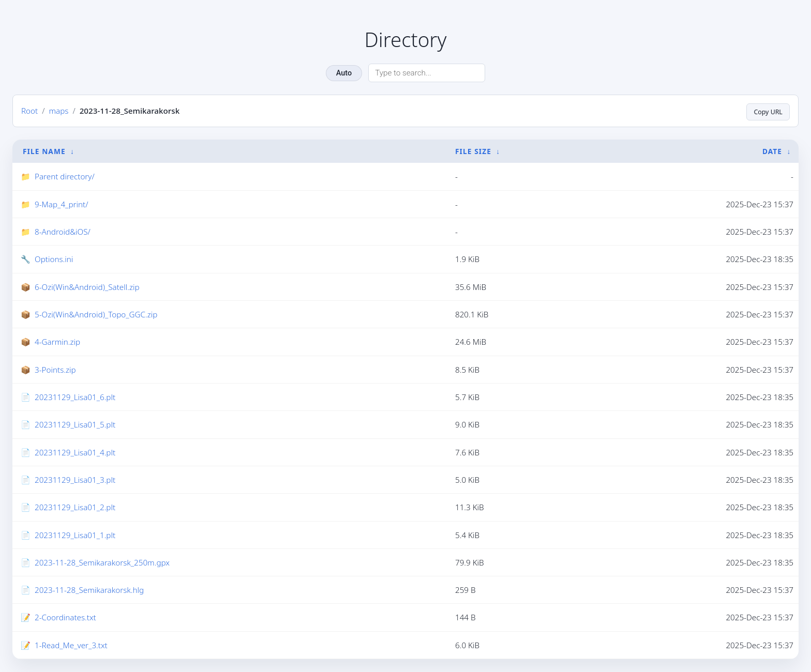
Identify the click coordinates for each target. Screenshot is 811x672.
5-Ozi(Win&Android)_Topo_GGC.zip (96, 315)
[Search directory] (427, 73)
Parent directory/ (65, 177)
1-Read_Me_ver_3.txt (71, 646)
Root (29, 111)
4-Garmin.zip (57, 342)
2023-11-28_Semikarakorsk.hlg (89, 590)
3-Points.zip (55, 370)
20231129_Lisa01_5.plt (75, 425)
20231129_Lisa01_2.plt (75, 508)
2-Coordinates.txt (65, 618)
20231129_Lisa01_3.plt (75, 480)
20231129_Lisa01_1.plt (75, 535)
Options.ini (54, 259)
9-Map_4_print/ (61, 205)
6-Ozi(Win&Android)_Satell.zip (87, 287)
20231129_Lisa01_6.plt (75, 398)
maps (58, 111)
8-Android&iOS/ (63, 232)
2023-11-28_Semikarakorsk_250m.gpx (102, 563)
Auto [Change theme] (344, 73)
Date (772, 151)
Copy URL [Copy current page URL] (765, 111)
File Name (44, 151)
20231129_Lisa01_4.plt (75, 453)
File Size (473, 151)
